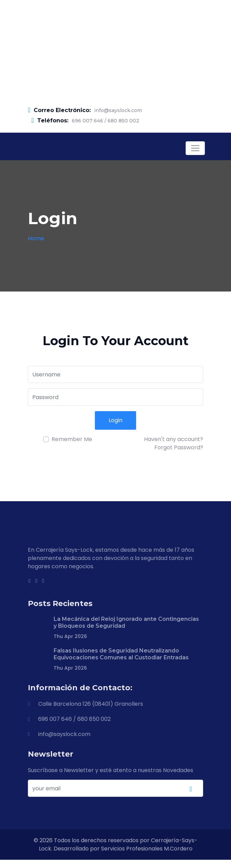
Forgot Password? (179, 447)
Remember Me (72, 439)
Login (115, 420)
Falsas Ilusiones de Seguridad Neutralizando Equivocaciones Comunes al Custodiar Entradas (121, 654)
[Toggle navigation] (195, 148)
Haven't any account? (174, 439)
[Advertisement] (115, 48)
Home (36, 238)
